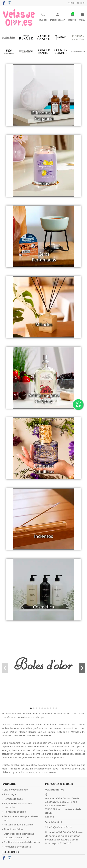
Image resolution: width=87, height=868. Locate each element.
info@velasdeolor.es (61, 827)
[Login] (58, 17)
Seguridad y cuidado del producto (18, 805)
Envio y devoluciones (16, 790)
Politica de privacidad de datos (22, 842)
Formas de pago (13, 799)
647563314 (55, 822)
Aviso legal (10, 794)
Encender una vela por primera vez (21, 818)
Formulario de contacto (17, 847)
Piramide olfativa (14, 829)
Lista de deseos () (77, 3)
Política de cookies (15, 812)
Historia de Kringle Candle (19, 825)
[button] (31, 708)
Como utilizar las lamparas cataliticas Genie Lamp (19, 836)
